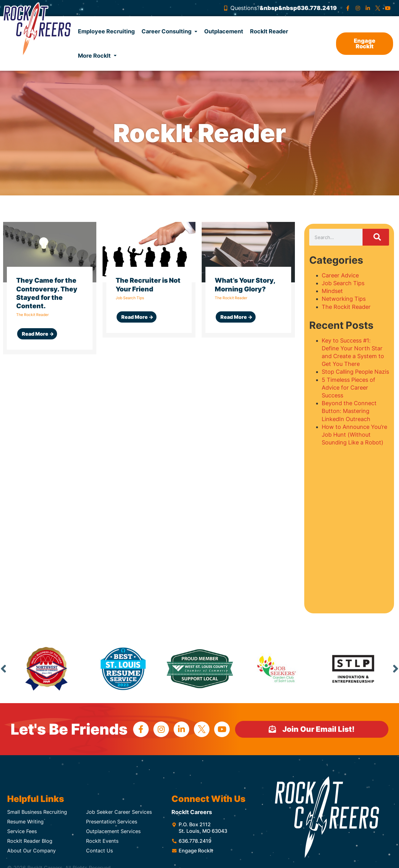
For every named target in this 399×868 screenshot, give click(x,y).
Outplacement (224, 31)
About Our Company (31, 851)
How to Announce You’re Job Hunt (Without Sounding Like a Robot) (354, 435)
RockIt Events (102, 841)
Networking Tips (344, 299)
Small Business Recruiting (37, 812)
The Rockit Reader (346, 307)
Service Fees (22, 831)
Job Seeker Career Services (119, 812)
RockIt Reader (269, 31)
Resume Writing (25, 822)
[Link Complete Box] (50, 288)
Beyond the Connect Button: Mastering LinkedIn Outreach (349, 411)
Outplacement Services (113, 831)
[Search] (376, 237)
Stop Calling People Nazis (355, 372)
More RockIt (97, 56)
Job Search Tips (343, 283)
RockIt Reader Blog (30, 841)
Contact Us (99, 851)
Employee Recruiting (106, 31)
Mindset (332, 291)
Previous (3, 669)
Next (396, 669)
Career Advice (340, 275)
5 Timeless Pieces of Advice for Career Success (349, 388)
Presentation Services (112, 822)
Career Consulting (169, 31)
